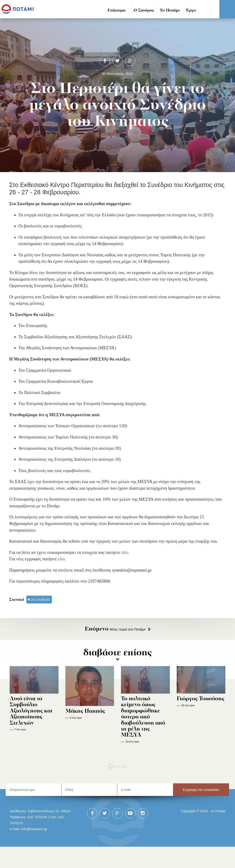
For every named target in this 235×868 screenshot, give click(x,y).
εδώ (125, 552)
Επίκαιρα (116, 10)
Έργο (191, 10)
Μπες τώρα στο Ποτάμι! (115, 629)
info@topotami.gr (34, 829)
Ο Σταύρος (144, 10)
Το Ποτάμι (170, 10)
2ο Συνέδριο (40, 599)
